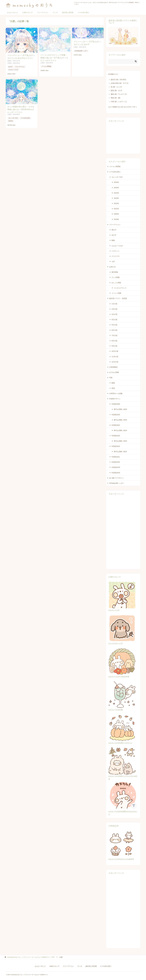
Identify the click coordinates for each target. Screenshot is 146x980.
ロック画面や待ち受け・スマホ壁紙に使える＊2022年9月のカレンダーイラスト (21, 109)
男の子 (114, 230)
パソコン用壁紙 (46, 66)
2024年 (116, 193)
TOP (31, 957)
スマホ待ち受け (83, 12)
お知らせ (112, 267)
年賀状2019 (116, 467)
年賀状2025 (116, 415)
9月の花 (114, 346)
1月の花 (114, 304)
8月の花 (114, 341)
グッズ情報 (116, 277)
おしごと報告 (116, 283)
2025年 (116, 188)
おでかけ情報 (114, 372)
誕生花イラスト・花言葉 (118, 298)
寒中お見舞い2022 (120, 452)
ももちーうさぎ (13, 70)
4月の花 (114, 320)
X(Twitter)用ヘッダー (81, 51)
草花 (113, 388)
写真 (111, 378)
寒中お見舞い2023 (120, 441)
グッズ (55, 12)
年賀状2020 (116, 462)
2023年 (116, 198)
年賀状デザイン (115, 399)
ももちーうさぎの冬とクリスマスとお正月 (123, 776)
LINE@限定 (113, 367)
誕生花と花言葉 (68, 12)
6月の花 (114, 330)
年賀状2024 (116, 425)
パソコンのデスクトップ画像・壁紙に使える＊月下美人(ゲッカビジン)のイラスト (54, 58)
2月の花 (114, 309)
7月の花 (114, 335)
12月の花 (115, 362)
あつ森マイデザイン (116, 478)
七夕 (113, 261)
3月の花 (114, 314)
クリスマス (116, 256)
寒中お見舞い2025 (120, 420)
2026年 (116, 182)
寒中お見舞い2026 (120, 409)
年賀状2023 (116, 436)
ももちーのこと (12, 12)
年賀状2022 (116, 446)
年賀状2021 (116, 457)
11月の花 (115, 357)
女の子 (10, 67)
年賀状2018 (116, 473)
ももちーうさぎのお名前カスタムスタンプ (123, 811)
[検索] (123, 61)
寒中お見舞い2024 (120, 430)
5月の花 (114, 325)
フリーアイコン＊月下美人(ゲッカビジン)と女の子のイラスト (21, 57)
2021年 (116, 209)
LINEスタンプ (28, 12)
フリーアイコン (43, 12)
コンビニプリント (120, 288)
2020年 (116, 214)
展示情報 (115, 272)
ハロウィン (116, 251)
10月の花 (115, 351)
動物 (113, 240)
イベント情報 (116, 293)
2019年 (116, 219)
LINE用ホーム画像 (116, 393)
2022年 (11, 121)
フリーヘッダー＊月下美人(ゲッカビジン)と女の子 (87, 43)
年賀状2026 (116, 404)
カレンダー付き (13, 118)
